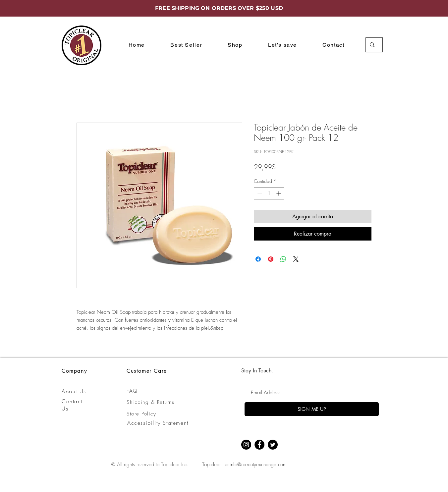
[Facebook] (259, 445)
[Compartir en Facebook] (258, 259)
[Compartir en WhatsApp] (283, 259)
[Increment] (279, 193)
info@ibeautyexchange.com (258, 465)
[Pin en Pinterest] (271, 259)
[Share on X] (296, 259)
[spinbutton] (269, 193)
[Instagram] (246, 445)
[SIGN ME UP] (312, 409)
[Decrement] (259, 193)
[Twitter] (273, 445)
